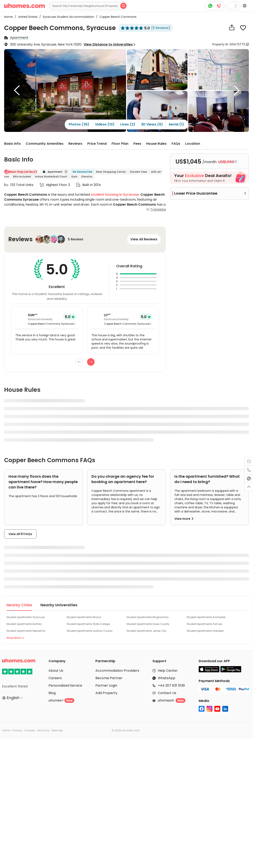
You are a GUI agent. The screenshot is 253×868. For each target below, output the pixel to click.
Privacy (17, 730)
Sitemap (57, 730)
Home (9, 17)
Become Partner (109, 678)
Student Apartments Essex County (148, 624)
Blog (52, 693)
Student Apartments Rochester (206, 617)
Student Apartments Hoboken (205, 631)
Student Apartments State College (88, 624)
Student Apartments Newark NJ (26, 631)
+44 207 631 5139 (171, 685)
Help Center (168, 671)
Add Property (106, 693)
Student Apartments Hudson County (90, 631)
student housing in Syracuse (115, 195)
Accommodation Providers (117, 671)
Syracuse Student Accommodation (67, 17)
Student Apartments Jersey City (146, 631)
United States (27, 17)
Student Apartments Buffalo (24, 624)
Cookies (30, 730)
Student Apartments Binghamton (148, 617)
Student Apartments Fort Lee (204, 624)
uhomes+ (61, 700)
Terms (6, 730)
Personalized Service (65, 685)
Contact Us (167, 693)
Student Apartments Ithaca (84, 617)
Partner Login (106, 685)
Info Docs (43, 730)
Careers (55, 678)
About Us (56, 671)
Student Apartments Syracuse (26, 617)
